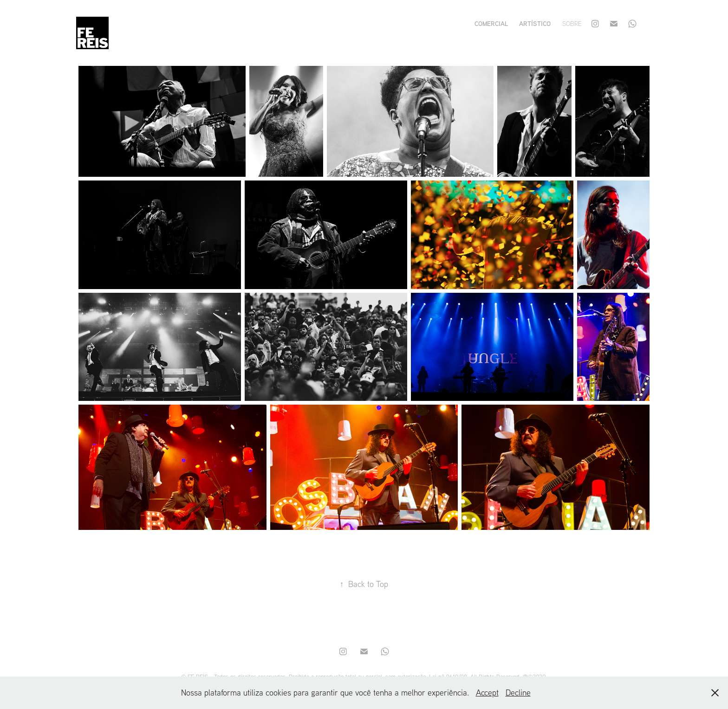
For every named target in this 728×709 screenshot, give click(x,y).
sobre (572, 23)
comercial (491, 23)
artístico (535, 23)
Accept (487, 693)
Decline (518, 693)
